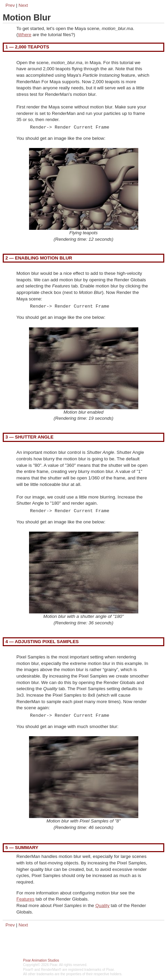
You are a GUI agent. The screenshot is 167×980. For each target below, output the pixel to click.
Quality (102, 905)
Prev (10, 5)
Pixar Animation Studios (41, 960)
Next (23, 5)
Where (24, 35)
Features (25, 899)
